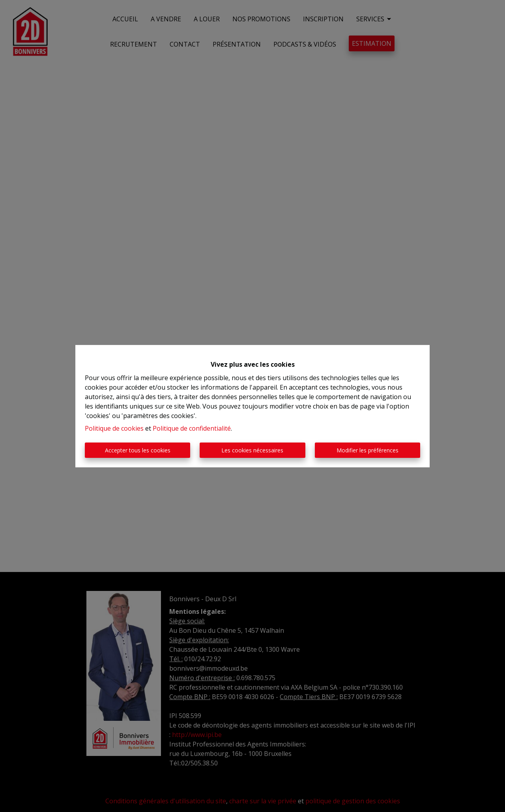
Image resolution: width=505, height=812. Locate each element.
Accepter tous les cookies (138, 450)
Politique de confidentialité (192, 428)
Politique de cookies (114, 428)
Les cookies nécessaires (252, 450)
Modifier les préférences (368, 450)
